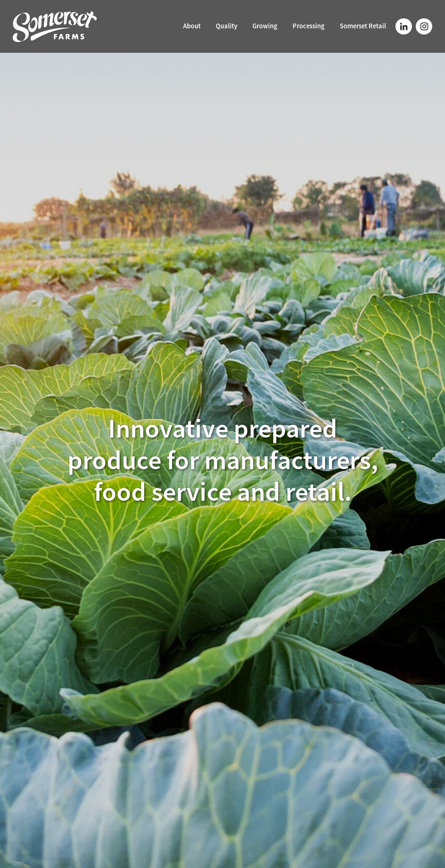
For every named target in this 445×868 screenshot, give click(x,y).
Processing (309, 26)
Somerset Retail (363, 26)
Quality (227, 26)
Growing (265, 26)
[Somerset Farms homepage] (55, 27)
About (192, 26)
